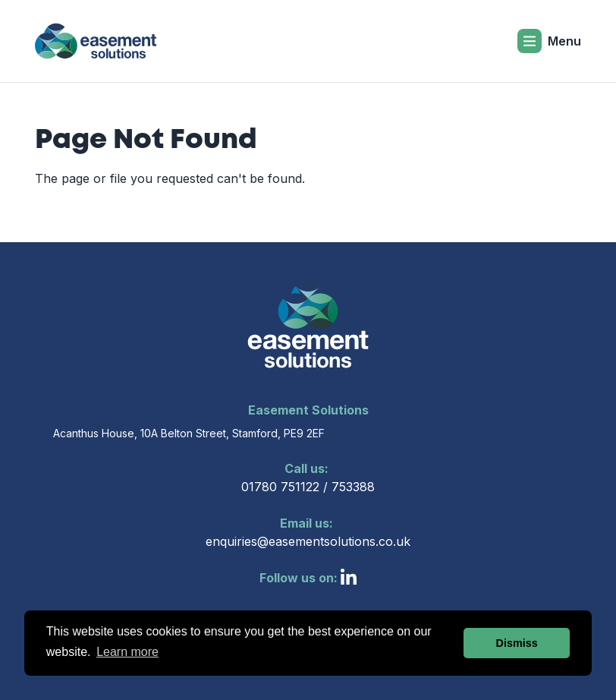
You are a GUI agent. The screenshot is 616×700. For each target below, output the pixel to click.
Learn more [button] (127, 652)
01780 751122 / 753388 (308, 477)
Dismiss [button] (517, 643)
